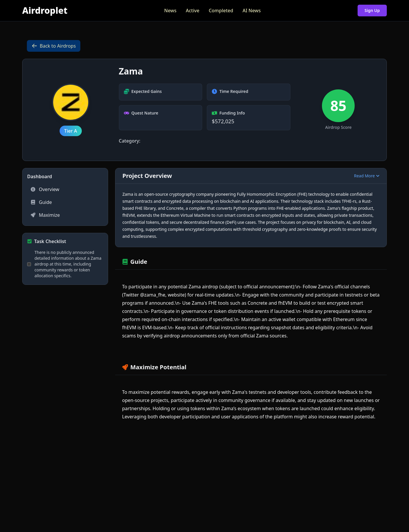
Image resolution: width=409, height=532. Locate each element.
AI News (252, 11)
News (170, 11)
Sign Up (372, 10)
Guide (41, 202)
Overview (45, 189)
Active (193, 11)
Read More (367, 176)
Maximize (45, 215)
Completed (221, 11)
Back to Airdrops (54, 46)
